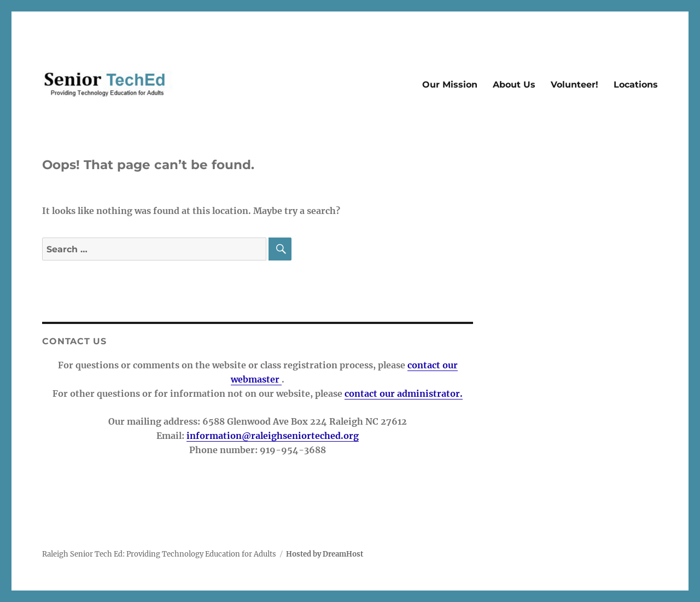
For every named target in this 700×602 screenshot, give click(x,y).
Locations (636, 85)
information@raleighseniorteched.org (273, 436)
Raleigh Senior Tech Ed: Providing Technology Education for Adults (159, 554)
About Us (514, 85)
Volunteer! (574, 85)
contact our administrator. (404, 393)
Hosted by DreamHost (325, 554)
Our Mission (450, 85)
